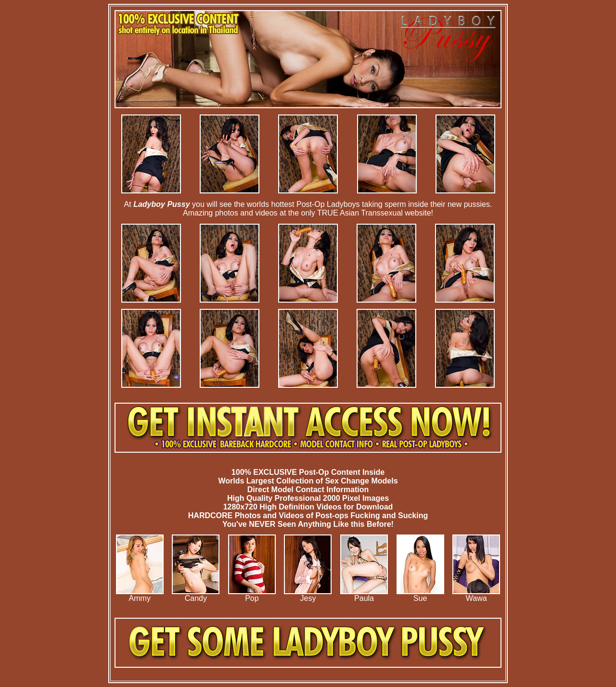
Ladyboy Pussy (161, 204)
